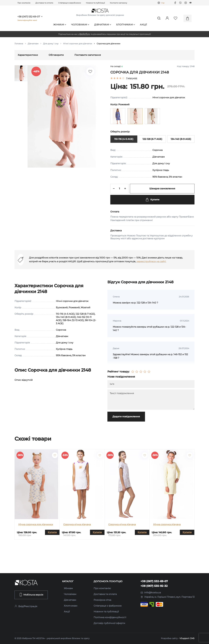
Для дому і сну (51, 44)
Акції (143, 25)
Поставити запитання (88, 55)
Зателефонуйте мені (27, 20)
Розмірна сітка (102, 600)
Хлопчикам (125, 25)
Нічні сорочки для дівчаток (78, 44)
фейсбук (84, 34)
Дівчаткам (103, 25)
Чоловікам (80, 25)
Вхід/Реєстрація (26, 606)
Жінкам (60, 25)
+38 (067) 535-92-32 (154, 586)
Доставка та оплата (44, 3)
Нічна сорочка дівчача (167, 524)
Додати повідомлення (126, 417)
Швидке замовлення (162, 189)
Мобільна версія (31, 595)
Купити (152, 200)
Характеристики (28, 55)
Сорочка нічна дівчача (77, 524)
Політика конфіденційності (110, 617)
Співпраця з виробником (70, 3)
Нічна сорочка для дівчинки (36, 524)
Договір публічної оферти (109, 623)
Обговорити (56, 55)
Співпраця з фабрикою (108, 606)
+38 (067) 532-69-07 (29, 17)
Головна (19, 44)
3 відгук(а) (132, 78)
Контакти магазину (119, 3)
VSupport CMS (187, 638)
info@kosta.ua (151, 593)
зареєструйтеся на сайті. (151, 261)
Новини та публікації (95, 3)
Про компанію (24, 3)
